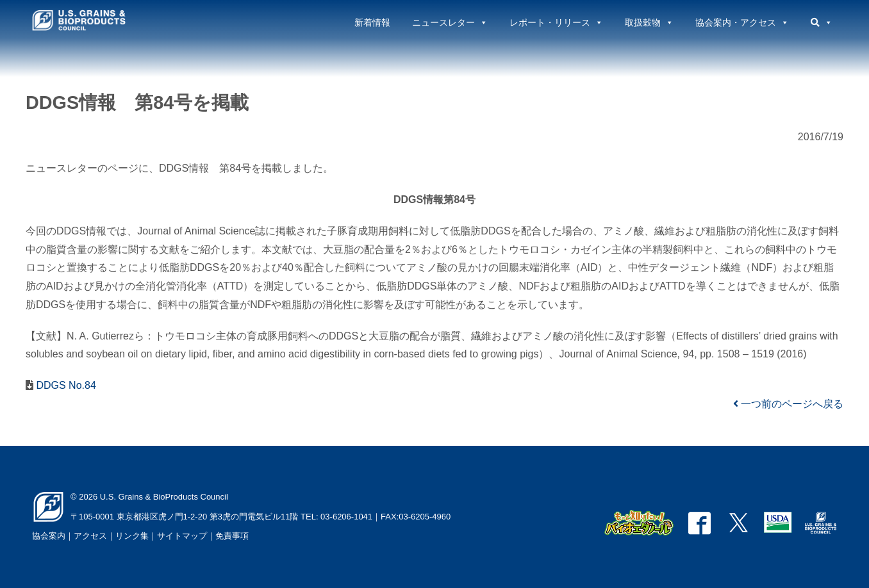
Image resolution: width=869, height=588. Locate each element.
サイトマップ (182, 536)
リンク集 (132, 536)
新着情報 (372, 22)
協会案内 (49, 536)
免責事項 (232, 536)
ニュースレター (450, 22)
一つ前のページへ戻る (788, 404)
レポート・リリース (556, 22)
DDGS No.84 (65, 385)
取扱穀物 (649, 22)
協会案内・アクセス (742, 22)
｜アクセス (86, 536)
